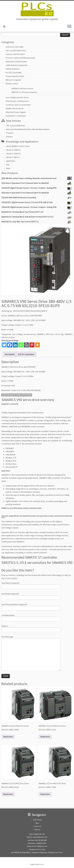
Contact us (37, 826)
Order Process (37, 820)
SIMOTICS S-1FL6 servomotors (24, 92)
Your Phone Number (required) (31, 607)
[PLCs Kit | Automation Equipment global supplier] (37, 9)
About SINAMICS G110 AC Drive (18, 146)
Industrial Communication (16, 62)
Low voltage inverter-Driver (17, 97)
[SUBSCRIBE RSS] (5, 27)
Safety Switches (13, 69)
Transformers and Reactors (17, 101)
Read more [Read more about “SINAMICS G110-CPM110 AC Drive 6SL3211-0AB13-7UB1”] (45, 794)
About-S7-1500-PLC (14, 154)
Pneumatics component (16, 116)
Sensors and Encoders (15, 54)
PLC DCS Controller (14, 73)
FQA (8, 165)
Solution (10, 137)
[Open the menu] (69, 26)
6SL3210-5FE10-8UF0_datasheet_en (17, 395)
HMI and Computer (13, 80)
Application (11, 161)
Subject (31, 628)
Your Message (31, 646)
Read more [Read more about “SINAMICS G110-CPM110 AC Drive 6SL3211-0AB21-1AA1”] (45, 737)
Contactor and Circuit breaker (18, 105)
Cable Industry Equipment (17, 65)
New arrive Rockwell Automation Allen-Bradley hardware (28, 129)
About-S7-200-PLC (13, 157)
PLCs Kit (41, 864)
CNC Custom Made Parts (16, 50)
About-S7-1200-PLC (14, 150)
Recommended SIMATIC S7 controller (29, 557)
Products (10, 133)
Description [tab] (10, 354)
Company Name (31, 617)
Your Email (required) (31, 596)
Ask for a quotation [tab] (26, 354)
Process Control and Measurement (20, 58)
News (8, 168)
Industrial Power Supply (16, 112)
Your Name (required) (31, 585)
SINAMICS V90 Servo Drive (22, 89)
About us (37, 830)
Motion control (12, 84)
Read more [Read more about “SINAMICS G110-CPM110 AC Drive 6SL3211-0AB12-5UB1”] (8, 737)
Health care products (15, 108)
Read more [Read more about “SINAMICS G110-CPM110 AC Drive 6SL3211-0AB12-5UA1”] (8, 794)
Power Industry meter (15, 76)
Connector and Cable (15, 47)
